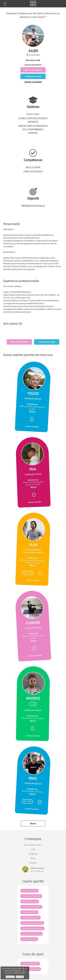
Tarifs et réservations (33, 70)
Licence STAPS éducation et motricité (33, 120)
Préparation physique (33, 206)
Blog (33, 858)
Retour (33, 823)
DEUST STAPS (33, 114)
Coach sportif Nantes (30, 918)
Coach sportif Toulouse (31, 907)
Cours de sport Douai (31, 969)
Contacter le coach (33, 76)
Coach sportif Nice (29, 912)
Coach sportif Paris (30, 891)
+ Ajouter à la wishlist (31, 426)
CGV (33, 849)
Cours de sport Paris (30, 964)
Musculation (33, 167)
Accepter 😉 (10, 977)
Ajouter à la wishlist (33, 82)
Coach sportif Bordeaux (32, 934)
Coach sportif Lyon (30, 901)
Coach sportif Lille (29, 939)
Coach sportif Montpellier (32, 928)
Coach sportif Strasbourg (32, 923)
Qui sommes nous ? (33, 845)
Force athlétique (33, 171)
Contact (33, 863)
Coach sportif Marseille (31, 896)
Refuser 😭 (20, 977)
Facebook (33, 854)
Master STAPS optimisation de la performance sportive (33, 129)
